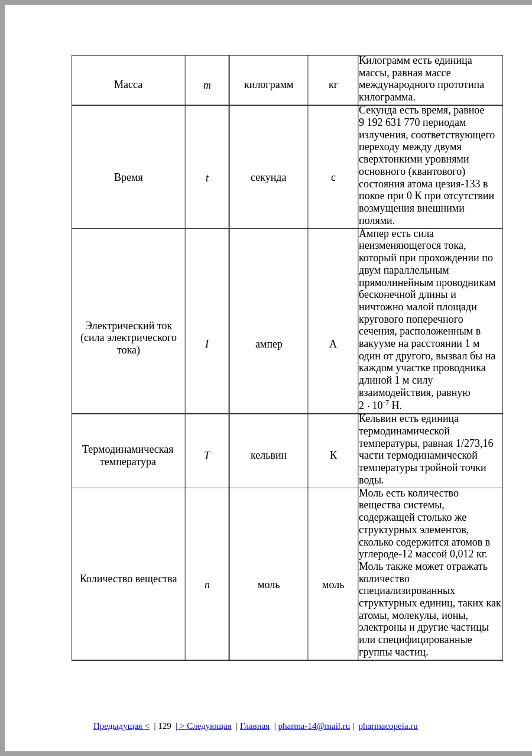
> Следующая (204, 726)
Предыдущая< (121, 726)
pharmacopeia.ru (388, 726)
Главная (255, 726)
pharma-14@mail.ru (314, 726)
